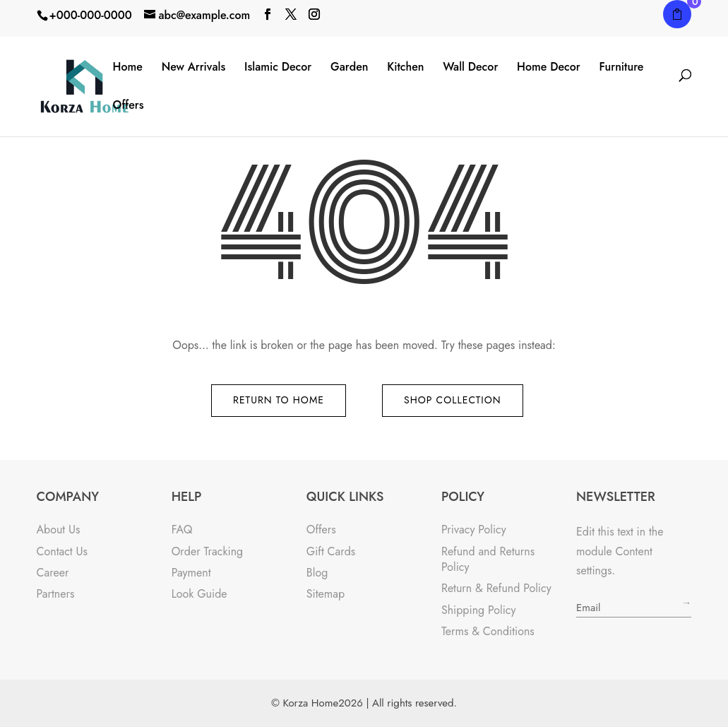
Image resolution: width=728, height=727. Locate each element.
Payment (191, 573)
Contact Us (62, 551)
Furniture (621, 67)
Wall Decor (470, 67)
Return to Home (279, 400)
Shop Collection (453, 400)
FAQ (182, 530)
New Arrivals (194, 67)
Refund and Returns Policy (488, 559)
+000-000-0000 (91, 15)
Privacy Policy (474, 530)
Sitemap (326, 594)
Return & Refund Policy (496, 588)
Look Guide (199, 594)
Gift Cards (331, 551)
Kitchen (405, 67)
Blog (317, 573)
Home (128, 67)
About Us (59, 530)
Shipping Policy (479, 610)
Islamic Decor (278, 67)
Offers (129, 106)
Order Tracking (208, 551)
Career (53, 573)
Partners (56, 594)
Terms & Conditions (488, 631)
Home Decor (549, 67)
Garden (349, 67)
